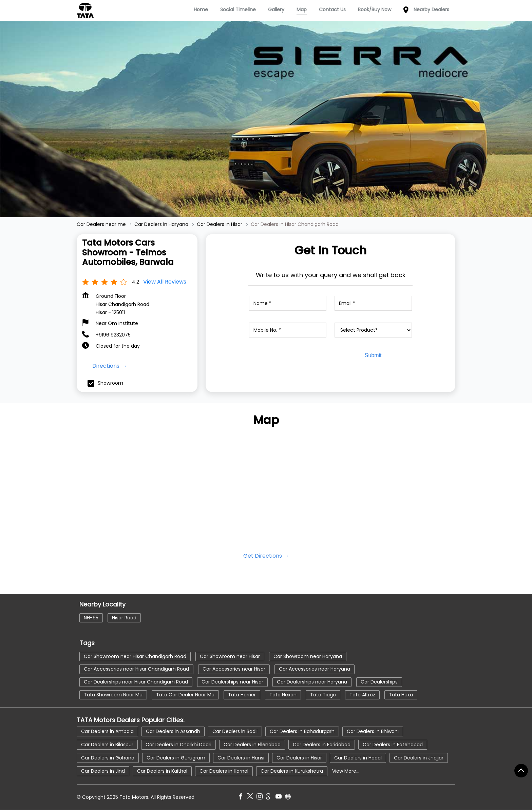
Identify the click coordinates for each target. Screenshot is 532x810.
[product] (373, 330)
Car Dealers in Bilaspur (107, 745)
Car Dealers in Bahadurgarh (302, 731)
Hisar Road (124, 617)
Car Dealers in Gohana (108, 758)
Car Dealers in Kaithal (162, 771)
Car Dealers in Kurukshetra (292, 771)
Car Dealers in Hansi (241, 758)
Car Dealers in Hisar (299, 758)
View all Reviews (165, 282)
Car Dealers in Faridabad (322, 745)
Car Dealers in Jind (103, 771)
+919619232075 (113, 335)
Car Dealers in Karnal (224, 771)
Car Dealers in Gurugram (176, 758)
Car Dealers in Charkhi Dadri (178, 745)
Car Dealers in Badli (235, 731)
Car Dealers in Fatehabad (393, 745)
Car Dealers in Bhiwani (373, 731)
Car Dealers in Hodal (358, 758)
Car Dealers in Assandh (173, 731)
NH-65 (91, 617)
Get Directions (263, 556)
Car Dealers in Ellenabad (252, 745)
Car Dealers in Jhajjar (419, 758)
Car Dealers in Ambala (107, 731)
